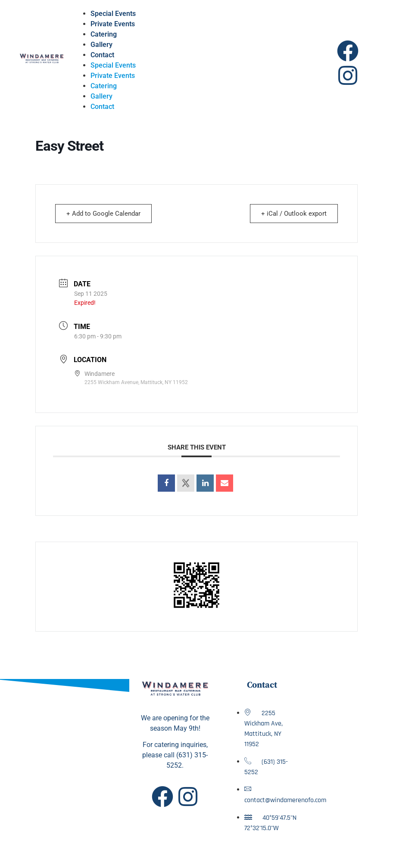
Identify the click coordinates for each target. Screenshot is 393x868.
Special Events (113, 14)
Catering (104, 34)
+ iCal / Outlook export (293, 214)
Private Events (113, 24)
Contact (102, 55)
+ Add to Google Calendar (105, 214)
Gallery (101, 45)
